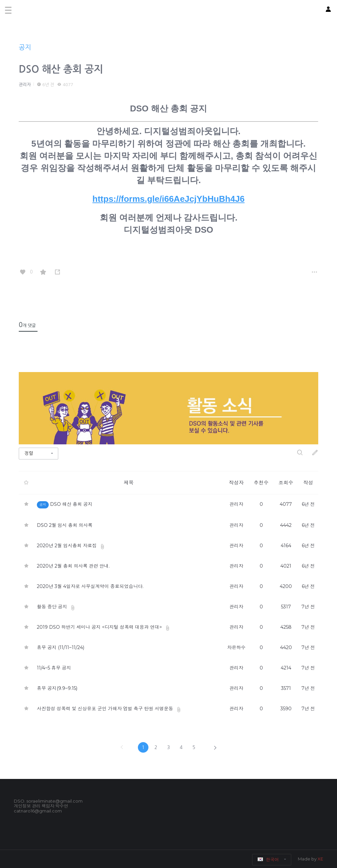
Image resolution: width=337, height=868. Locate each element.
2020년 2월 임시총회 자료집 (67, 546)
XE (320, 859)
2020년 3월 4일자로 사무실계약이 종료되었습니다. (90, 586)
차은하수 (236, 647)
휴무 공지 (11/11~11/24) (61, 647)
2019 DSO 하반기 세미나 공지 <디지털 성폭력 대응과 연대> (100, 627)
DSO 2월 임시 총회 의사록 (65, 525)
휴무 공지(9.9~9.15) (57, 688)
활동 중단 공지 (52, 607)
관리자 (25, 85)
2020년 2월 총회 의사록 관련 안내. (73, 566)
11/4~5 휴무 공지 (54, 668)
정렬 (29, 453)
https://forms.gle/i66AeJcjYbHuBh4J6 (168, 199)
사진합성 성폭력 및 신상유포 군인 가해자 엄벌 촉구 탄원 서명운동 (105, 709)
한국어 (268, 859)
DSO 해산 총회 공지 (61, 69)
